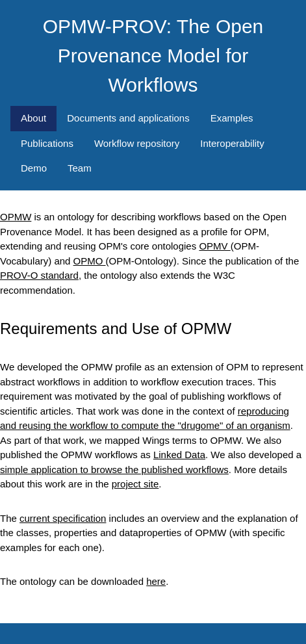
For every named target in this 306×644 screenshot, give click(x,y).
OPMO (90, 261)
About (33, 118)
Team (80, 168)
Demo (34, 168)
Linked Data (179, 455)
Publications (47, 143)
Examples (232, 118)
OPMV (214, 246)
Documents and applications (128, 118)
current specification (63, 518)
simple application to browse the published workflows (114, 470)
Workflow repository (137, 143)
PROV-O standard (39, 275)
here (156, 581)
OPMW (16, 217)
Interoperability (232, 143)
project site (135, 484)
